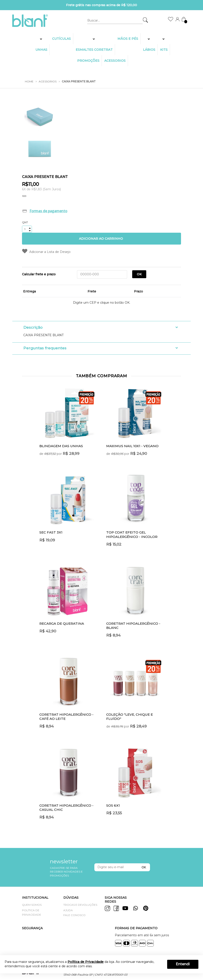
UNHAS (41, 50)
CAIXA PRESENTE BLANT (79, 82)
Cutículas (61, 39)
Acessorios (115, 61)
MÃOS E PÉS (128, 39)
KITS (164, 50)
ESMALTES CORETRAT (94, 50)
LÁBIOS (149, 50)
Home (29, 82)
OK (139, 274)
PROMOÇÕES (88, 61)
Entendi (183, 964)
